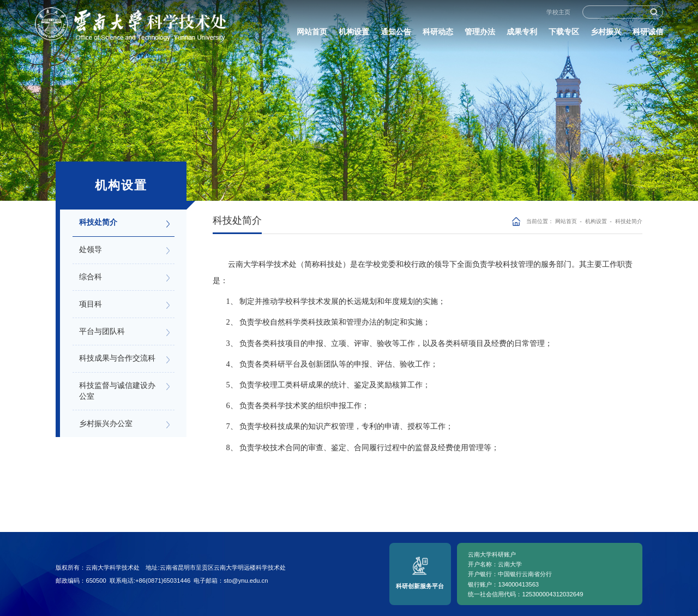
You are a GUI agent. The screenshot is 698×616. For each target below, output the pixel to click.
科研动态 (438, 34)
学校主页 (558, 15)
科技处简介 (629, 221)
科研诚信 (648, 34)
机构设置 (354, 34)
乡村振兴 (606, 34)
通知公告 (396, 34)
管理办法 (480, 34)
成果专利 (522, 34)
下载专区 (564, 34)
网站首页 (312, 34)
